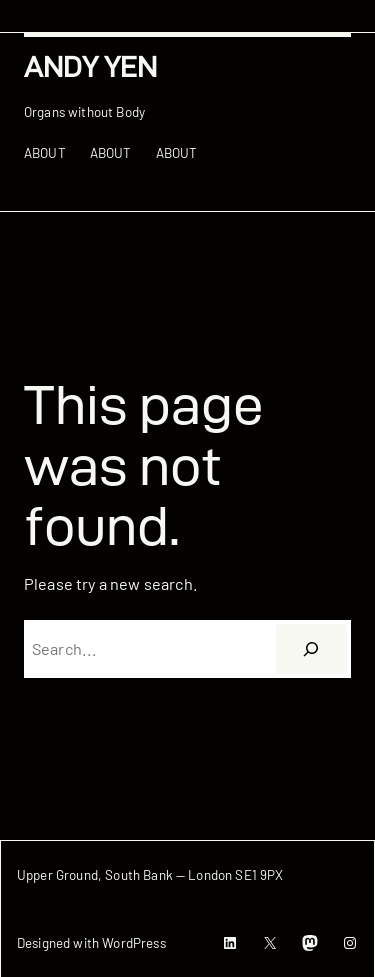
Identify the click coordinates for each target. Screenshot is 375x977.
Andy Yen (90, 67)
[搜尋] (311, 649)
